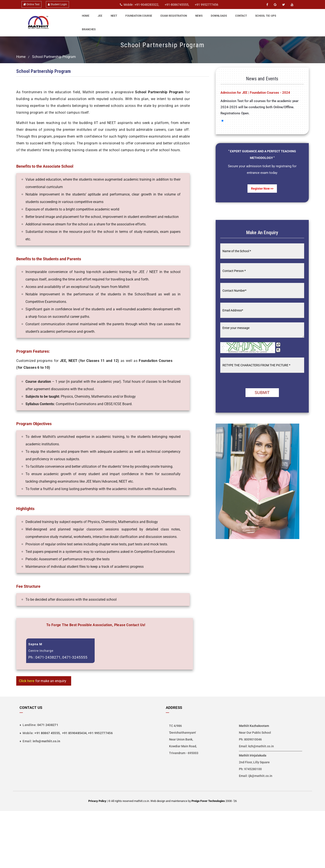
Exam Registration (174, 16)
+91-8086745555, (177, 5)
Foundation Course (139, 16)
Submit (262, 393)
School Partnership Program (54, 57)
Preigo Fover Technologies (209, 801)
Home (86, 16)
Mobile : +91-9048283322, (139, 5)
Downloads (219, 16)
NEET (114, 16)
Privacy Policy (97, 801)
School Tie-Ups (266, 16)
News (199, 16)
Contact (241, 16)
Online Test (32, 4)
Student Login (57, 4)
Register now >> (262, 189)
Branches (89, 29)
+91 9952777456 (207, 5)
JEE (100, 16)
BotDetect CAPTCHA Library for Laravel (248, 352)
